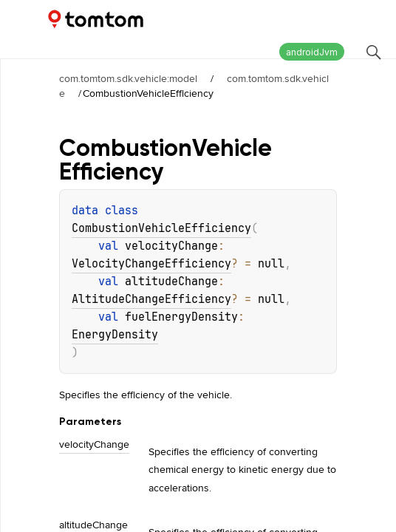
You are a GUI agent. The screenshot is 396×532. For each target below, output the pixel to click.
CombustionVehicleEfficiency (161, 228)
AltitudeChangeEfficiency (151, 299)
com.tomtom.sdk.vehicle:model (128, 78)
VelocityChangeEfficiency (151, 264)
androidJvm (312, 52)
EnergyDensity (115, 335)
